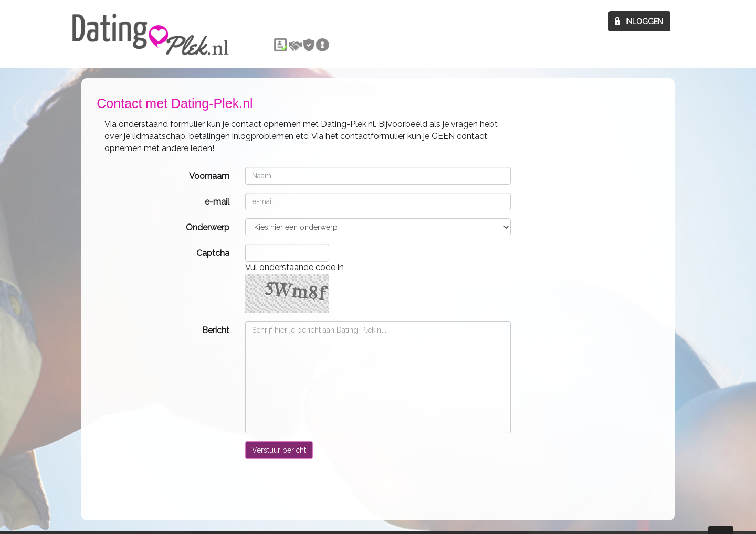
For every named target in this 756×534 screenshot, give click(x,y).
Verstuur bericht (279, 450)
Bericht (216, 330)
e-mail (217, 202)
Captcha (213, 253)
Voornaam (209, 176)
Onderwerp (208, 227)
